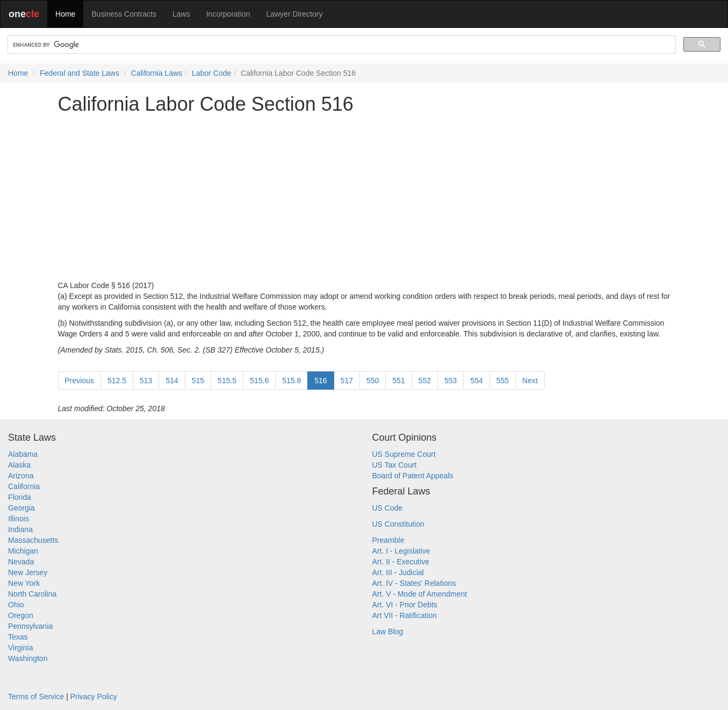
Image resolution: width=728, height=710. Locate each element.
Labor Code (211, 73)
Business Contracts (124, 14)
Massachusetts (33, 540)
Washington (28, 658)
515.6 (259, 381)
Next (530, 381)
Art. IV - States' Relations (414, 583)
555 (503, 381)
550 (373, 381)
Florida (20, 497)
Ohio (16, 605)
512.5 (117, 381)
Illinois (19, 519)
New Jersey (28, 572)
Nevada (21, 562)
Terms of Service (36, 697)
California (24, 486)
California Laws (157, 73)
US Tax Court (395, 465)
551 (398, 381)
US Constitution (398, 524)
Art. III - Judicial (398, 572)
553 (451, 381)
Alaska (19, 465)
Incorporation (228, 14)
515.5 (227, 381)
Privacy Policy (94, 697)
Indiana (20, 529)
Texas (18, 637)
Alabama (23, 454)
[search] (341, 45)
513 (146, 381)
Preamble (388, 540)
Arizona (21, 476)
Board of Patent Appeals (413, 476)
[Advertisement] (364, 197)
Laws (181, 14)
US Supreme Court (404, 454)
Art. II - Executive (401, 562)
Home (65, 14)
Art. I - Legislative (401, 551)
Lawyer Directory (294, 14)
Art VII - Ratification (405, 615)
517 (347, 381)
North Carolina (32, 594)
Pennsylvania (30, 626)
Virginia (20, 648)
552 (425, 381)
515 (198, 381)
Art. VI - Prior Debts (405, 605)
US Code (388, 508)
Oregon (21, 615)
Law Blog (388, 632)
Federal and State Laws (80, 73)
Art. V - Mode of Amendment (420, 594)
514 (172, 381)
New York (24, 583)
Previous (80, 381)
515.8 (291, 381)
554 (476, 381)
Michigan (23, 551)
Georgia (21, 508)
